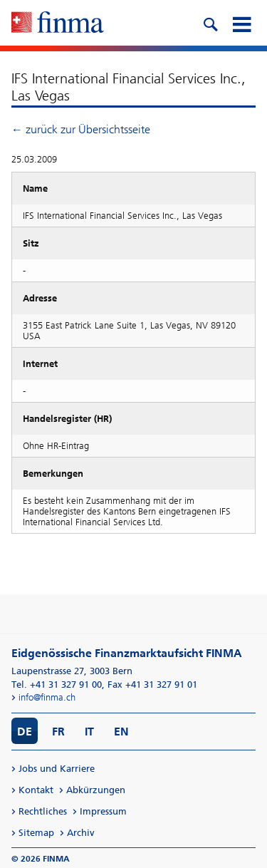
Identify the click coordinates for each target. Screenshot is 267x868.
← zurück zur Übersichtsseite (81, 129)
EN (121, 732)
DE (25, 732)
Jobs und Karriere (57, 769)
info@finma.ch (47, 697)
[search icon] (210, 23)
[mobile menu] (241, 23)
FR (58, 732)
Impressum (103, 811)
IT (89, 732)
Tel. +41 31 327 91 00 (57, 684)
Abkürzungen (96, 790)
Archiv (81, 833)
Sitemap (36, 833)
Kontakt (36, 790)
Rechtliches (43, 811)
